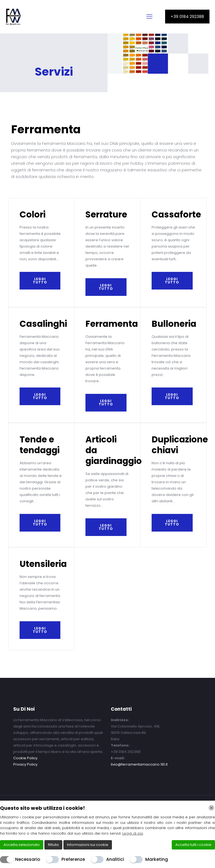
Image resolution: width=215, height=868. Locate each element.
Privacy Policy (25, 764)
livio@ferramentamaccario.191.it (139, 764)
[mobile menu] (149, 17)
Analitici (115, 859)
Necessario (28, 859)
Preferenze (73, 859)
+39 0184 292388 (187, 16)
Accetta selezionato (22, 845)
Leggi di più (133, 833)
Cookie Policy (25, 758)
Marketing (157, 859)
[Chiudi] (211, 808)
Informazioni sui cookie (88, 845)
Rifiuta (53, 845)
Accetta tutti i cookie (193, 845)
